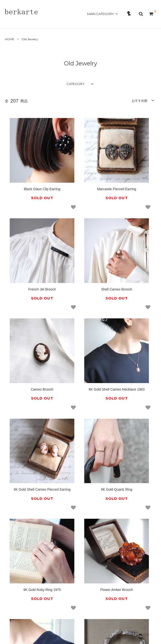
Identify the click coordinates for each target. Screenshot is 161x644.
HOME (11, 22)
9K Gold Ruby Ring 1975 (131, 320)
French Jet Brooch (131, 164)
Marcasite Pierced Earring (80, 164)
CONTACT (81, 22)
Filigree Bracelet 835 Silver (131, 401)
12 (117, 452)
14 (144, 452)
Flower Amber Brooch (30, 401)
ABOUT (26, 22)
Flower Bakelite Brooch (81, 401)
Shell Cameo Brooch (30, 240)
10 (90, 452)
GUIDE (64, 22)
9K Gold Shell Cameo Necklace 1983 (131, 242)
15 (64, 464)
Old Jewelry (30, 39)
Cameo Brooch (80, 240)
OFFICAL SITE (142, 22)
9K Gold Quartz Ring (80, 320)
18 (83, 464)
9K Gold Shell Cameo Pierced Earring (30, 322)
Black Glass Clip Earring (30, 164)
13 (131, 452)
